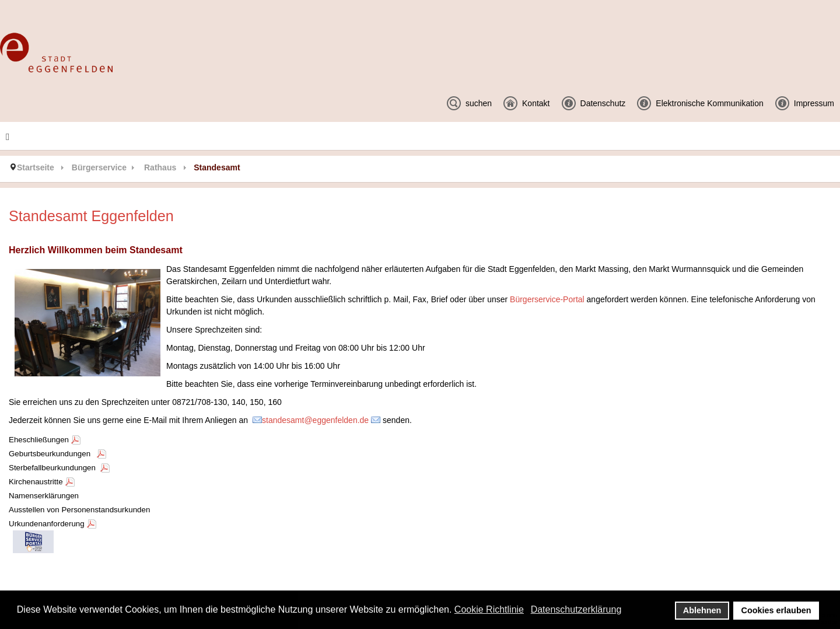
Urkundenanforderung (47, 524)
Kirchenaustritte (36, 482)
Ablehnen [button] (702, 610)
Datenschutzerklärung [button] (576, 609)
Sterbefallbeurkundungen (53, 468)
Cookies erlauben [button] (776, 610)
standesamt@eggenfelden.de (315, 420)
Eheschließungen (39, 440)
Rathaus (160, 167)
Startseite (36, 167)
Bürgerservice (99, 167)
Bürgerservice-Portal (547, 299)
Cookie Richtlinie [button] (489, 609)
